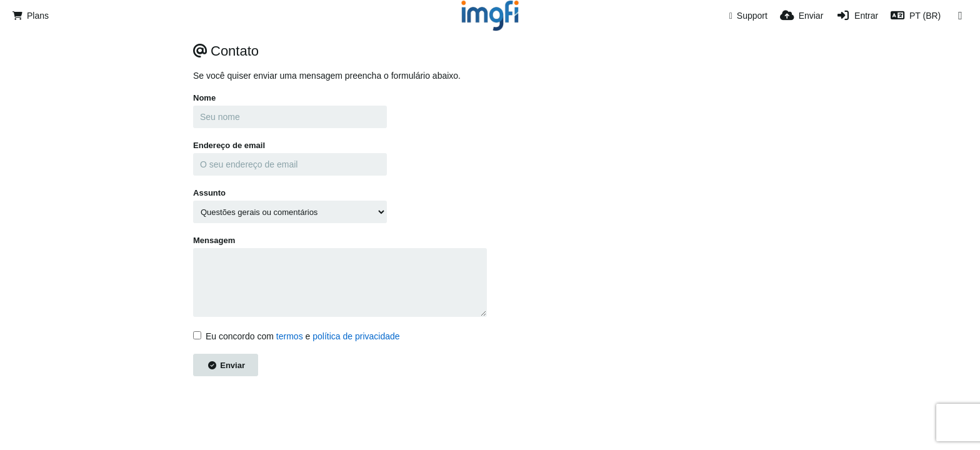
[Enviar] (802, 16)
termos (290, 336)
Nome (204, 98)
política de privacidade (356, 336)
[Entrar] (857, 16)
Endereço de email (229, 145)
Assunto (209, 193)
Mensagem (214, 240)
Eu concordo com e (297, 336)
